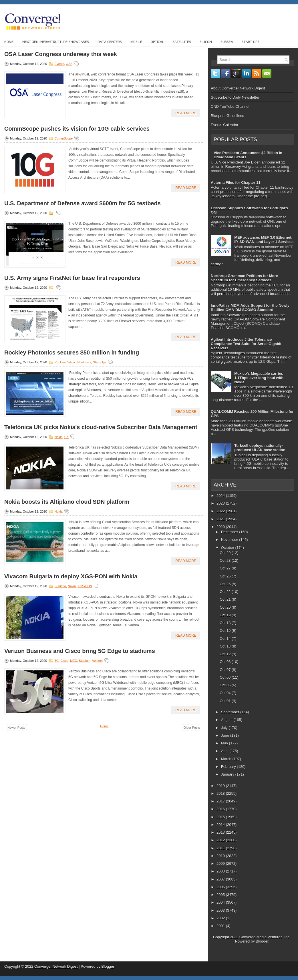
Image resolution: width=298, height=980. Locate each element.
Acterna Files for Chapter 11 (236, 183)
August (227, 720)
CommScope (64, 138)
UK (66, 437)
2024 (221, 496)
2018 (221, 793)
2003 (221, 910)
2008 (221, 871)
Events (59, 64)
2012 (221, 840)
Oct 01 (226, 701)
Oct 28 (226, 560)
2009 (221, 864)
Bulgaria (60, 586)
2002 (221, 918)
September (231, 712)
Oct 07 (226, 670)
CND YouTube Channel (230, 106)
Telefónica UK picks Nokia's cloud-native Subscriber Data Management (101, 427)
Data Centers (110, 42)
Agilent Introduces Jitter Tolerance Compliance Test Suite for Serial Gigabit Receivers (246, 344)
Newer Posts (16, 728)
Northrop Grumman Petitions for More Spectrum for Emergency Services (244, 278)
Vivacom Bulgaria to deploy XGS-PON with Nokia (71, 576)
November (230, 540)
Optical (157, 42)
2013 (221, 832)
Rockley (60, 362)
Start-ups (251, 42)
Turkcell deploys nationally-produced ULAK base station (260, 448)
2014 (221, 825)
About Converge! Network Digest (238, 88)
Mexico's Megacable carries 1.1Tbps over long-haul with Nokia (259, 378)
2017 (221, 801)
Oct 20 (226, 607)
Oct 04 (226, 693)
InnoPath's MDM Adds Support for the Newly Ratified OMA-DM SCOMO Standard (250, 308)
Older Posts (192, 728)
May (225, 743)
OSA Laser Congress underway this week (61, 54)
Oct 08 (226, 662)
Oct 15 (226, 631)
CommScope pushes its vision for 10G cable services (77, 129)
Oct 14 (226, 639)
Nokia (59, 437)
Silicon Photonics (79, 362)
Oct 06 (226, 677)
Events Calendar (225, 125)
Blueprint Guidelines (227, 116)
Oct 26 (226, 576)
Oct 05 (226, 685)
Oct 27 (226, 568)
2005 (221, 895)
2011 (221, 848)
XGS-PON (85, 586)
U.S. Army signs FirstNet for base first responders (72, 278)
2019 (221, 786)
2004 (221, 902)
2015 (221, 817)
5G (57, 661)
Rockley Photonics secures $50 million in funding (72, 352)
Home (9, 42)
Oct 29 (226, 553)
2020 (221, 527)
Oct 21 (226, 599)
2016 (221, 809)
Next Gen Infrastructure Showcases (56, 42)
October (228, 548)
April (225, 751)
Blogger (262, 941)
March (227, 759)
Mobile (136, 42)
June (226, 735)
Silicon (206, 42)
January (228, 774)
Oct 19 (226, 615)
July (225, 728)
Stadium (85, 661)
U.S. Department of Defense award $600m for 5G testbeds (83, 203)
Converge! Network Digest (56, 966)
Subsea (227, 42)
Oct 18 (226, 623)
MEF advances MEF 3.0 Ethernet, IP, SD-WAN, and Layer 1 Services (264, 240)
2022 (221, 511)
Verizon (97, 661)
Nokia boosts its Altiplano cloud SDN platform (67, 502)
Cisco (64, 661)
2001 (221, 926)
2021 (221, 519)
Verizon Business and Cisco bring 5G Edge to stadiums (80, 651)
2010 (221, 856)
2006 (221, 887)
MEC (73, 661)
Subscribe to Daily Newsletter (235, 97)
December (230, 532)
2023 (221, 503)
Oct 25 (226, 584)
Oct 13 (226, 646)
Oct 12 (226, 654)
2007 (221, 879)
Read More (186, 113)
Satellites (182, 42)
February (229, 767)
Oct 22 (226, 592)
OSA (69, 64)
